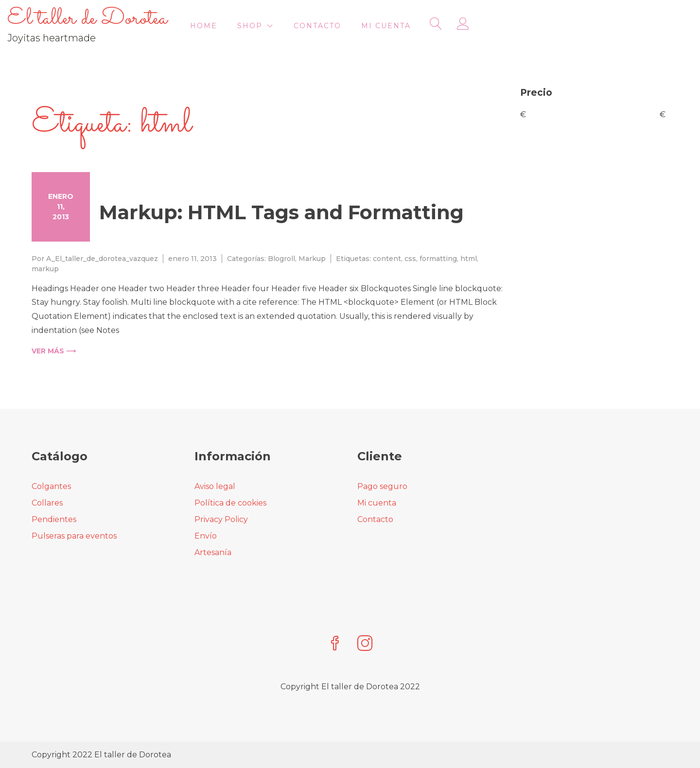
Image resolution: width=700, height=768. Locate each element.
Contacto (464, 26)
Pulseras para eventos (74, 536)
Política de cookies (230, 503)
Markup (312, 259)
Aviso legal (215, 486)
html (469, 259)
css (410, 259)
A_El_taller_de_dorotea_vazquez (102, 259)
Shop (397, 26)
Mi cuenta (533, 26)
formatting (438, 259)
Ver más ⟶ (54, 351)
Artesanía (213, 552)
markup (45, 269)
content (387, 259)
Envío (206, 536)
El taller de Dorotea (112, 19)
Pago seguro (382, 486)
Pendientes (54, 519)
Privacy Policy (221, 519)
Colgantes (51, 486)
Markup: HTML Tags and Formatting (281, 212)
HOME (350, 26)
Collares (47, 503)
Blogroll (281, 259)
